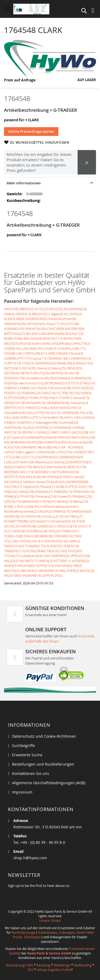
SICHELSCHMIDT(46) (20, 526)
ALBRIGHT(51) (39, 314)
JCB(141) (89, 432)
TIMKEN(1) (12, 551)
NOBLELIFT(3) (66, 487)
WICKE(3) (87, 571)
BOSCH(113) (53, 338)
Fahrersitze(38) (59, 388)
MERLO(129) (77, 467)
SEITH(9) (78, 521)
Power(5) (64, 496)
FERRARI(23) (31, 393)
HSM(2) (10, 422)
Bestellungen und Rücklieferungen (43, 764)
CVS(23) (28, 363)
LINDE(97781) (83, 452)
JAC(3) (77, 432)
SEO (30, 970)
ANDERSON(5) (36, 319)
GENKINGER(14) (33, 403)
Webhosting (83, 965)
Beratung (43, 965)
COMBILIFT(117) (17, 358)
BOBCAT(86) (13, 338)
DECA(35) (29, 368)
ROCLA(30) (25, 506)
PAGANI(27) (44, 492)
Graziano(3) (79, 403)
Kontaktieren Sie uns (31, 773)
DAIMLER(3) (66, 363)
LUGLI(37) (12, 462)
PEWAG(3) (12, 496)
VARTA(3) (46, 561)
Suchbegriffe (23, 746)
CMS (30, 965)
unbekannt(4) (32, 556)
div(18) (74, 373)
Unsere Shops (50, 920)
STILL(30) (11, 541)
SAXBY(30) (12, 516)
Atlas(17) (53, 324)
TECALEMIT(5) (51, 546)
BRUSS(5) (11, 343)
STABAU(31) (70, 531)
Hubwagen (67, 932)
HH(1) (69, 417)
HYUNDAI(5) (62, 427)
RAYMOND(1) (32, 501)
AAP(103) (11, 309)
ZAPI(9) (48, 575)
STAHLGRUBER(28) (38, 536)
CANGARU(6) (60, 343)
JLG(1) (9, 437)
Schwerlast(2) (60, 521)
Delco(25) (59, 368)
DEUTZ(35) (41, 373)
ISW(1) (55, 432)
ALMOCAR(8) (14, 319)
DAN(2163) (84, 363)
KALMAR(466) (15, 442)
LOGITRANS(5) (46, 457)
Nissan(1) (47, 487)
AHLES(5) (56, 309)
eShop (41, 970)
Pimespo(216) (46, 496)
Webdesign (62, 965)
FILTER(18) (65, 393)
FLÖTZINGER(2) (16, 398)
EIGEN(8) (11, 383)
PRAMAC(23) (82, 496)
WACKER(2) (29, 571)
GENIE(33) (12, 403)
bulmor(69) (41, 343)
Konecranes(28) (80, 442)
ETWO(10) (87, 383)
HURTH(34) (13, 427)
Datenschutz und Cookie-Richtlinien (44, 736)
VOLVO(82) (26, 566)
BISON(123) (74, 334)
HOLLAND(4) (84, 417)
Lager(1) (30, 452)
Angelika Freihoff (60, 970)
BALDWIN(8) (75, 329)
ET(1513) (72, 383)
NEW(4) (29, 482)
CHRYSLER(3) (33, 353)
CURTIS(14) (13, 363)
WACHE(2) (12, 571)
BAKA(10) (33, 329)
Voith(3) (10, 566)
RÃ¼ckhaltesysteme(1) (61, 506)
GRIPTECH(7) (14, 408)
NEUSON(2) (13, 482)
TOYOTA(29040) (34, 551)
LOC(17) (27, 457)
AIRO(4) (21, 314)
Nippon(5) (31, 487)
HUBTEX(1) (25, 422)
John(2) (19, 437)
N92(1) (68, 477)
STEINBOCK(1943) (68, 536)
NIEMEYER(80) (77, 482)
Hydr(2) (28, 427)
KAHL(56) (88, 437)
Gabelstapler (48, 932)
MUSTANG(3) (52, 477)
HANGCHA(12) (70, 408)
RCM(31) (50, 501)
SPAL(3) (54, 531)
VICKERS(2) (80, 561)
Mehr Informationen (24, 183)
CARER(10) (12, 348)
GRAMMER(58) (58, 403)
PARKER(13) (63, 492)
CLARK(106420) (56, 353)
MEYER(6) (11, 472)
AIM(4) (9, 314)
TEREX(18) (71, 546)
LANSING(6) (46, 452)
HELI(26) (86, 413)
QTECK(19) (12, 501)
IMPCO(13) (13, 432)
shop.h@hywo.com (30, 858)
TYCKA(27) (12, 556)
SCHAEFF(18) (31, 516)
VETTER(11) (62, 561)
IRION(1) (29, 432)
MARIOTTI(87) (81, 462)
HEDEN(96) (70, 413)
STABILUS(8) (13, 536)
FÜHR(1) (66, 398)
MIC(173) (27, 472)
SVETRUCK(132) (56, 541)
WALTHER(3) (69, 571)
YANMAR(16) (32, 575)
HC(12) (55, 413)
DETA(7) (27, 373)
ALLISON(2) (73, 314)
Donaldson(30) (37, 378)
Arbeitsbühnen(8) (62, 319)
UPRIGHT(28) (80, 556)
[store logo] (31, 9)
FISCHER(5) (83, 393)
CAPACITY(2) (81, 343)
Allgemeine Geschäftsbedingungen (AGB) (49, 783)
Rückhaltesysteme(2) (21, 511)
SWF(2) (75, 541)
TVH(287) (75, 551)
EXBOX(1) (11, 388)
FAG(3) (42, 388)
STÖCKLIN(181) (31, 541)
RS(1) (38, 506)
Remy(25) (81, 501)
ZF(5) (58, 575)
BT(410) (25, 343)
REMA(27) (65, 501)
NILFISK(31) (13, 487)
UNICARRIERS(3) (56, 556)
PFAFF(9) (27, 496)
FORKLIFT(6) (39, 398)
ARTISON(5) (36, 324)
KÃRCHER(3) (72, 447)
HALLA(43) (50, 408)
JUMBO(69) (34, 437)
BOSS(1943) (72, 338)
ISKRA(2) (43, 432)
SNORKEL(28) (37, 531)
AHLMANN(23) (75, 309)
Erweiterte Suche (27, 755)
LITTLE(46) (12, 457)
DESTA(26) (12, 373)
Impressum (22, 792)
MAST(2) (39, 467)
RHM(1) (10, 506)
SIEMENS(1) (47, 526)
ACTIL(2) (41, 309)
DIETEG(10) (59, 373)
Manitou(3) (44, 462)
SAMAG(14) (61, 511)
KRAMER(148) (32, 447)
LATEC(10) (64, 452)
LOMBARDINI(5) (71, 457)
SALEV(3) (45, 511)
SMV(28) (19, 531)
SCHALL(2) (50, 516)
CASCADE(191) (32, 348)
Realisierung (15, 965)
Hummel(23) (68, 422)
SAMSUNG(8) (81, 511)
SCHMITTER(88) (16, 521)
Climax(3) (76, 353)
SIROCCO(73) (67, 526)
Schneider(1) (39, 521)
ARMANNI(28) (15, 324)
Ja (87, 162)
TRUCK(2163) (57, 551)
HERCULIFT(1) (30, 417)
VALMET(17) (29, 561)
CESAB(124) (13, 353)
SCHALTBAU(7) (71, 516)
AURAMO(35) (14, 329)
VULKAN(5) (63, 566)
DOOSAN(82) (60, 378)
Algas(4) (57, 314)
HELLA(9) (11, 417)
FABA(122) (28, 388)
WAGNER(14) (49, 571)
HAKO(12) (33, 408)
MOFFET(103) (15, 477)
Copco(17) (38, 358)
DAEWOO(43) (45, 363)
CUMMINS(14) (80, 358)
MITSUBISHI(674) (65, 472)
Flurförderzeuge (23, 932)
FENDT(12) (12, 393)
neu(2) (79, 477)
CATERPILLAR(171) (71, 348)
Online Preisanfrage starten (31, 131)
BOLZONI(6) (33, 338)
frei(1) (54, 398)
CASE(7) (50, 348)
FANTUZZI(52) (83, 388)
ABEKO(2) (26, 309)
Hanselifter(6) (15, 413)
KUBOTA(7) (52, 447)
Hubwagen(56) (46, 422)
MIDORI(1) (43, 472)
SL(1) (8, 531)
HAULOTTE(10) (38, 413)
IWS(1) (66, 432)
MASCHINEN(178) (18, 467)
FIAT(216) (49, 393)
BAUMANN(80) (53, 334)
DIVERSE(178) (15, 378)
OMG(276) (26, 492)
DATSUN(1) (13, 368)
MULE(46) (33, 477)
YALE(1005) (13, 575)
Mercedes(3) (56, 467)
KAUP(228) (34, 442)
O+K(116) (85, 487)
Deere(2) (44, 368)
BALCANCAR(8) (52, 329)
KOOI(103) (12, 447)
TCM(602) (32, 546)
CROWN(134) (57, 358)
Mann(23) (61, 462)
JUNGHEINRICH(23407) (62, 437)
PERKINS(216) (84, 492)
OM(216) (11, 492)
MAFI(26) (27, 462)
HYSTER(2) (43, 427)
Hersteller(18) (53, 417)
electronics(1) (29, 383)
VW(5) (77, 566)
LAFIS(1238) (13, 452)
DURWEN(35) (81, 378)
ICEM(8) (78, 427)
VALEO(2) (11, 561)
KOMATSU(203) (55, 442)
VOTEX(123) (45, 566)
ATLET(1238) (70, 324)
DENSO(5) (74, 368)
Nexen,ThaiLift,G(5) (50, 482)
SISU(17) (84, 526)
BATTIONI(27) (15, 334)
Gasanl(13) (81, 398)
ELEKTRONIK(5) (53, 383)
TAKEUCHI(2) (14, 546)
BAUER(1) (33, 334)
